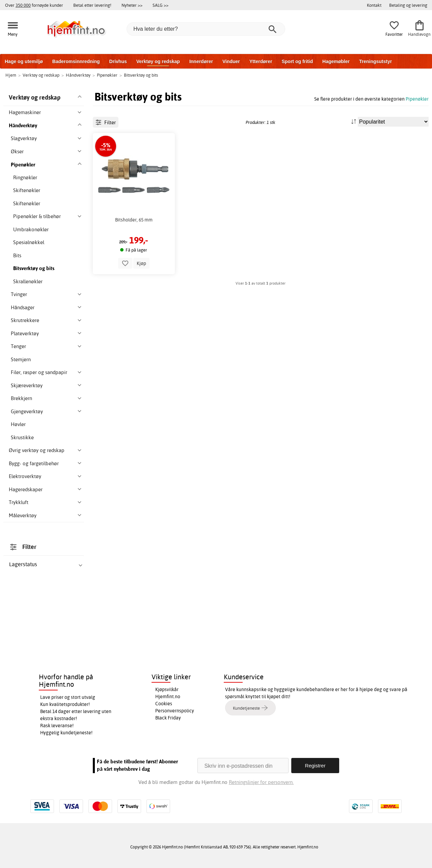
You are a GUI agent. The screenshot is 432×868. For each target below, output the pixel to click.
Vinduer (231, 61)
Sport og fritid (297, 61)
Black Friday (168, 718)
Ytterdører (261, 61)
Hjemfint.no (168, 696)
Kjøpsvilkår (167, 689)
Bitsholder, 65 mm (134, 250)
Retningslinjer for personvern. (261, 782)
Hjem (11, 75)
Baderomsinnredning (76, 61)
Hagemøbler (336, 61)
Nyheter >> (132, 5)
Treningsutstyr (375, 61)
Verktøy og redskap (158, 61)
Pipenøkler (417, 99)
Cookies (164, 704)
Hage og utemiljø (24, 61)
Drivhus (118, 61)
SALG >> (160, 5)
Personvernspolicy (175, 711)
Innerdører (201, 61)
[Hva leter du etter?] (206, 29)
